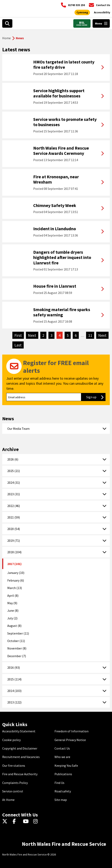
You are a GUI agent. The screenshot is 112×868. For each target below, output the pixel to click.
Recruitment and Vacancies (21, 757)
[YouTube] (26, 822)
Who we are (62, 757)
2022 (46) (14, 506)
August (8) (14, 626)
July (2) (12, 618)
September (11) (18, 633)
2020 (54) (14, 529)
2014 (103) (14, 691)
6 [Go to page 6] (76, 335)
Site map (61, 800)
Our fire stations (14, 766)
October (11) (16, 641)
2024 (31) (14, 483)
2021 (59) (14, 517)
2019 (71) (14, 541)
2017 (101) (14, 564)
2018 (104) (14, 552)
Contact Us (62, 748)
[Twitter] (6, 822)
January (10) (16, 573)
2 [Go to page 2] (43, 335)
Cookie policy (11, 740)
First (19, 335)
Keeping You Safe (66, 766)
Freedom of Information (71, 731)
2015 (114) (14, 679)
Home (6, 38)
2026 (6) (13, 459)
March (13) (15, 588)
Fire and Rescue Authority (20, 774)
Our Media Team (18, 429)
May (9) (12, 603)
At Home (8, 800)
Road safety (63, 791)
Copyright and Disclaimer (20, 748)
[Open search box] (7, 23)
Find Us (59, 783)
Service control (13, 791)
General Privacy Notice (70, 740)
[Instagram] (37, 822)
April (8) (13, 596)
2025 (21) (14, 471)
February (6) (16, 580)
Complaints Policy (15, 783)
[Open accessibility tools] (102, 13)
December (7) (17, 656)
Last (19, 345)
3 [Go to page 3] (51, 335)
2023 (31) (14, 494)
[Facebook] (16, 822)
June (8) (13, 610)
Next (33, 335)
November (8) (17, 648)
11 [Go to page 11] (90, 335)
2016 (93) (14, 667)
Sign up (96, 397)
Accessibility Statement (19, 731)
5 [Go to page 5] (68, 335)
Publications (63, 774)
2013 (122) (14, 702)
